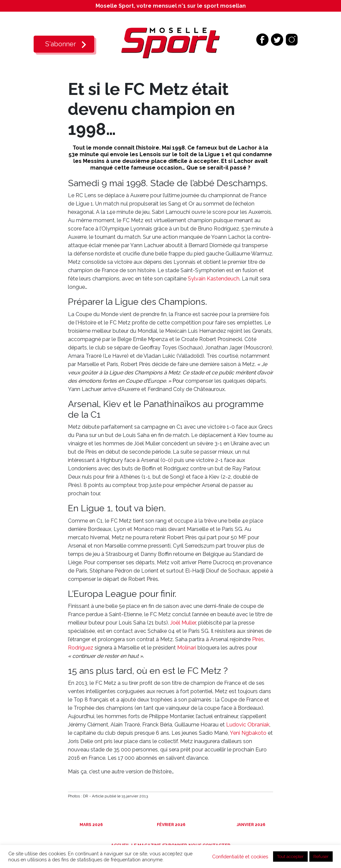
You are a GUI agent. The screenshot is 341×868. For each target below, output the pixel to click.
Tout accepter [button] (290, 857)
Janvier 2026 (251, 825)
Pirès (258, 639)
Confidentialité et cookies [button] (240, 857)
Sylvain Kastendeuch (214, 279)
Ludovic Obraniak (248, 725)
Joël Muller (183, 623)
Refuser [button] (321, 857)
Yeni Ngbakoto (248, 733)
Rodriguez (81, 648)
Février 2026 (171, 825)
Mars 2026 (91, 825)
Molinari (187, 648)
